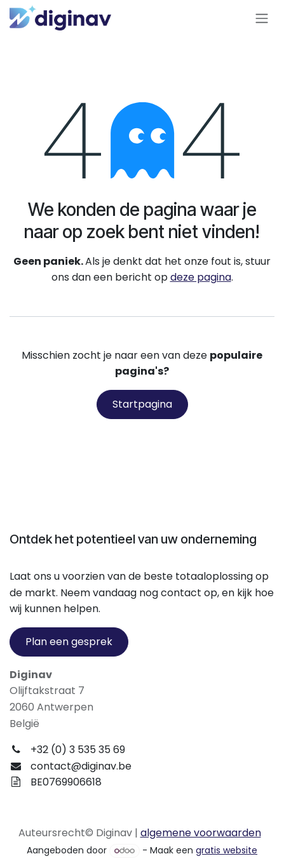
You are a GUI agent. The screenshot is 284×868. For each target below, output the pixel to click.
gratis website (227, 850)
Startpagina (142, 404)
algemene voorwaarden (201, 833)
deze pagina (201, 277)
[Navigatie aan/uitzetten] (262, 18)
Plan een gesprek (69, 642)
